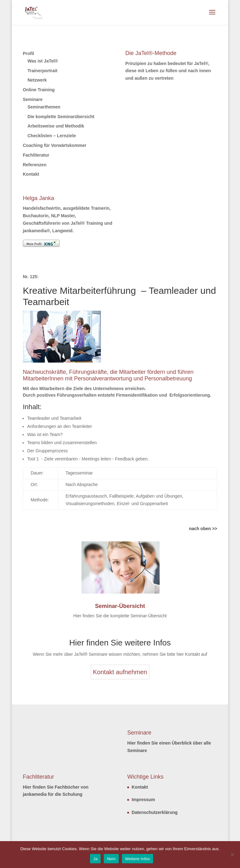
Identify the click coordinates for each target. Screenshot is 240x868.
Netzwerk (37, 80)
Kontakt (31, 174)
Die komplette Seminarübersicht (61, 117)
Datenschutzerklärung (155, 812)
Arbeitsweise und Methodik (56, 126)
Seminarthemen (44, 107)
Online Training (39, 90)
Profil (28, 53)
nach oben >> (203, 529)
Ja (95, 859)
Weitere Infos (137, 859)
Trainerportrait (42, 71)
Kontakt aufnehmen (120, 672)
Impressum (143, 800)
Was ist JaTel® (43, 61)
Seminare (33, 99)
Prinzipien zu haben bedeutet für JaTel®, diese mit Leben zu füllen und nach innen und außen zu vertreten (168, 71)
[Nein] (232, 855)
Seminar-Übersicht (120, 606)
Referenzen (35, 165)
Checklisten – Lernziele (52, 136)
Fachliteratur (36, 155)
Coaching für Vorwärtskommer (55, 145)
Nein (111, 859)
